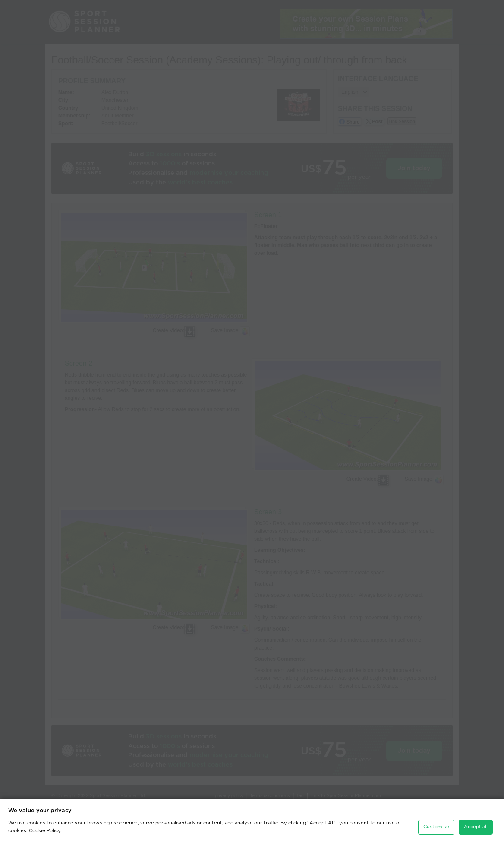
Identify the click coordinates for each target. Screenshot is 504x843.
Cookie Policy (45, 829)
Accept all (476, 825)
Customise (436, 825)
